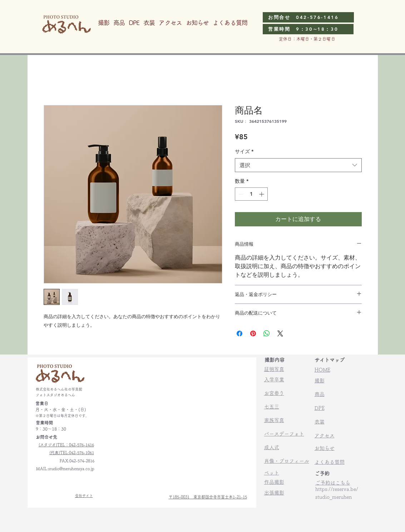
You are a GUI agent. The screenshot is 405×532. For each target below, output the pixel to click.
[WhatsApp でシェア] (267, 333)
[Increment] (262, 194)
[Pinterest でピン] (253, 333)
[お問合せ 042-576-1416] (308, 17)
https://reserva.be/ (337, 489)
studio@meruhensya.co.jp (71, 469)
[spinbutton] (251, 194)
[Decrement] (240, 194)
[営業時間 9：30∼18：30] (308, 29)
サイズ (244, 151)
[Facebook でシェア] (239, 333)
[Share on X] (280, 333)
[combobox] (298, 165)
